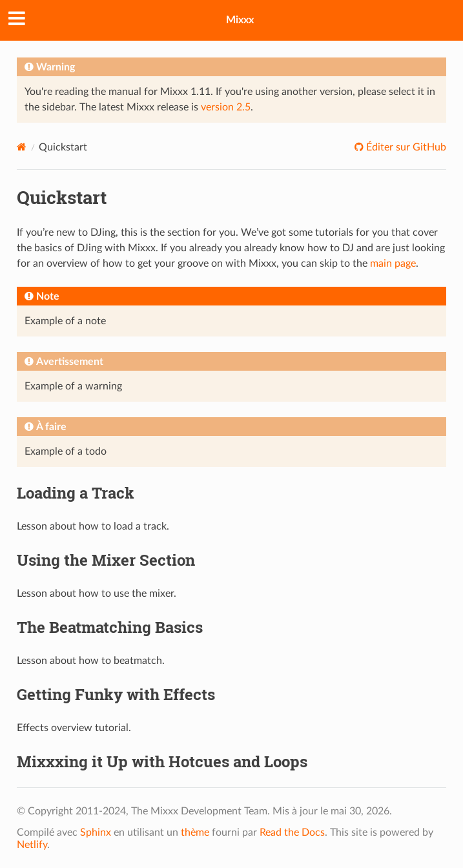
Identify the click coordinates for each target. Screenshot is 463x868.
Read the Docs (292, 832)
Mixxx (240, 20)
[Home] (22, 147)
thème (195, 832)
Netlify (32, 845)
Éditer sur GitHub (405, 147)
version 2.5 (226, 107)
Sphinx (96, 832)
